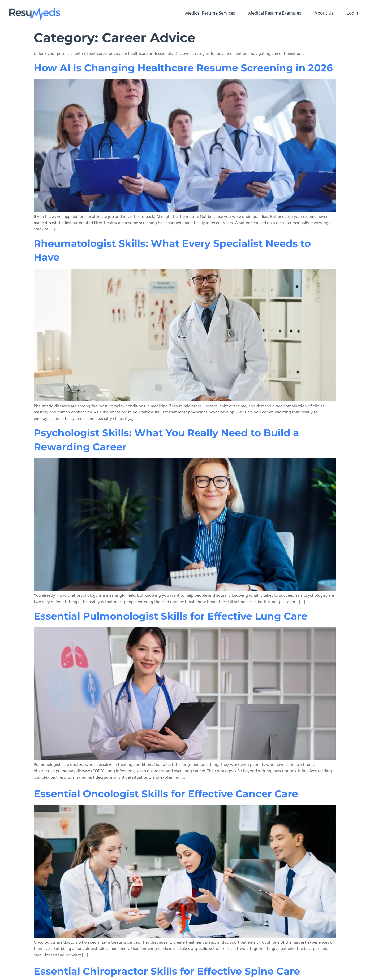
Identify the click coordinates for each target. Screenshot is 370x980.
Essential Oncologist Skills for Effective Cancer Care (166, 794)
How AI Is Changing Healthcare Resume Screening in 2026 (185, 68)
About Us (324, 13)
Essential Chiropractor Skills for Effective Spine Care (167, 971)
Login (352, 13)
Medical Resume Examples (275, 13)
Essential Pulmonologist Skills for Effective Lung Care (171, 616)
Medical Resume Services (210, 13)
